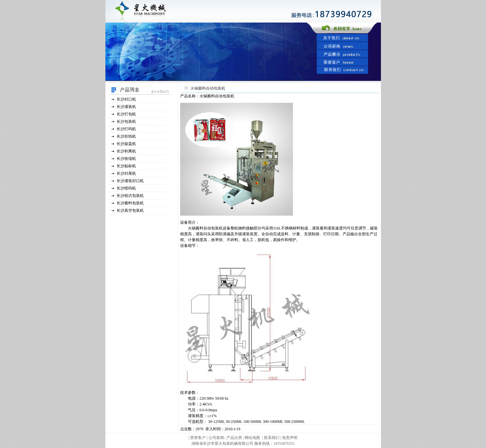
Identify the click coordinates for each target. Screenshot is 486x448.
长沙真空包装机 (130, 210)
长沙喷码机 (126, 188)
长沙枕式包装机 (130, 196)
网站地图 (252, 438)
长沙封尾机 (126, 173)
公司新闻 (216, 438)
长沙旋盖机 (126, 144)
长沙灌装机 (126, 107)
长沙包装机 (126, 122)
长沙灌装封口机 (130, 181)
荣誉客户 (198, 438)
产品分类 (235, 438)
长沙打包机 (126, 114)
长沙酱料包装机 (130, 203)
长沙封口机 (126, 99)
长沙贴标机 (126, 166)
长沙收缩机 (126, 159)
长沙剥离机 (126, 151)
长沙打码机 (126, 129)
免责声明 (290, 438)
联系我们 (272, 438)
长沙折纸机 (126, 136)
